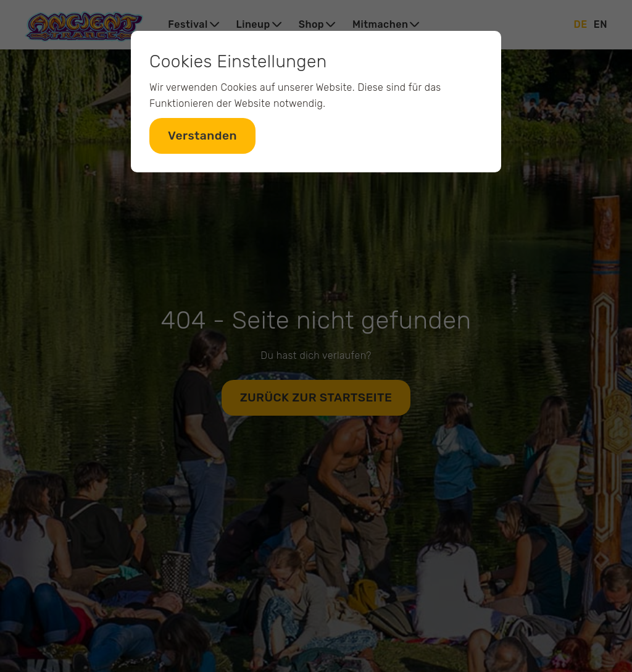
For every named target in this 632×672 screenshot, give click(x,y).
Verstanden (202, 136)
